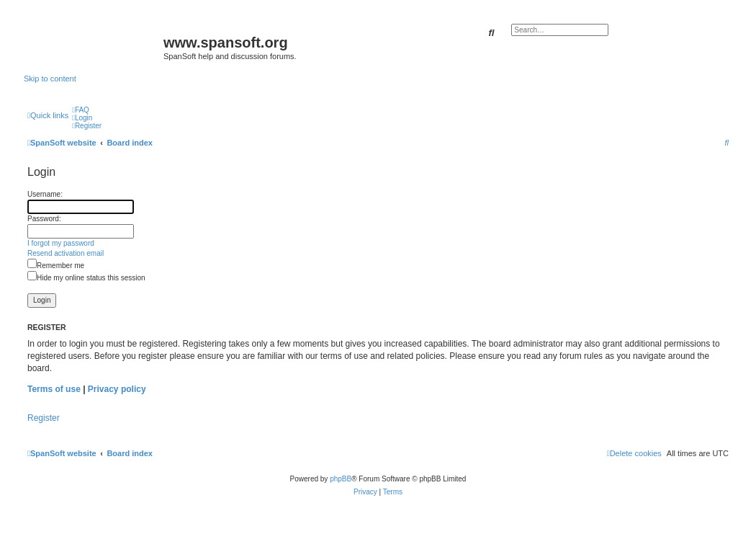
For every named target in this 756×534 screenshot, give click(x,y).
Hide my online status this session (86, 278)
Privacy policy (117, 389)
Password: (44, 219)
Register (44, 418)
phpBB (341, 479)
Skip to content (50, 79)
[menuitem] (81, 110)
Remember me (56, 266)
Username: (45, 194)
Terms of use (54, 389)
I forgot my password (61, 243)
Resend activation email (66, 253)
